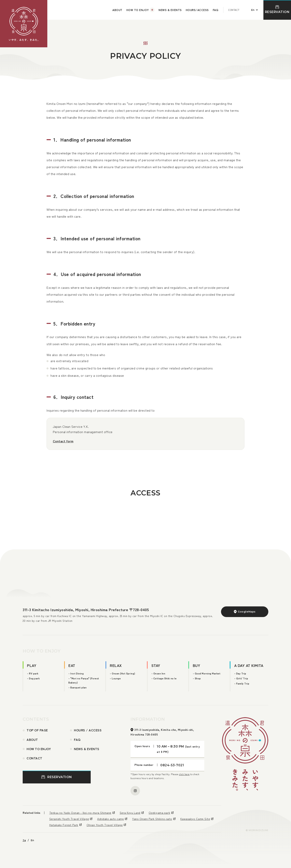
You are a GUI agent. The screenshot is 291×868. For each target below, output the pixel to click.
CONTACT (234, 10)
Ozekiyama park (159, 813)
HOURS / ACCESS (88, 730)
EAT (72, 665)
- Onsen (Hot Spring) (122, 673)
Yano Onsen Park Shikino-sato (152, 819)
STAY (156, 665)
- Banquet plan (77, 687)
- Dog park (33, 678)
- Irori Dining (76, 673)
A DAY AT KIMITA (249, 665)
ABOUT (117, 10)
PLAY (32, 665)
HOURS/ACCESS (197, 10)
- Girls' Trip (241, 678)
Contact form (63, 441)
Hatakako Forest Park (64, 825)
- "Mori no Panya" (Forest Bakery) (84, 680)
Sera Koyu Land (130, 813)
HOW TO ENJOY (138, 10)
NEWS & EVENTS (170, 10)
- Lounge (115, 678)
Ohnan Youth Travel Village (105, 825)
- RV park (33, 673)
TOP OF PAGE (37, 730)
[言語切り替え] (254, 10)
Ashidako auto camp (111, 819)
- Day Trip (240, 673)
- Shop (197, 678)
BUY (197, 665)
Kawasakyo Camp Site (195, 819)
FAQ (216, 10)
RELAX (116, 665)
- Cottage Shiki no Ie (164, 678)
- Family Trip (242, 683)
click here (184, 774)
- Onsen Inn (158, 673)
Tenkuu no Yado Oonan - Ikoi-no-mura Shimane (80, 813)
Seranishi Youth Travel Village (69, 819)
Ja (24, 840)
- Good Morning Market (207, 673)
